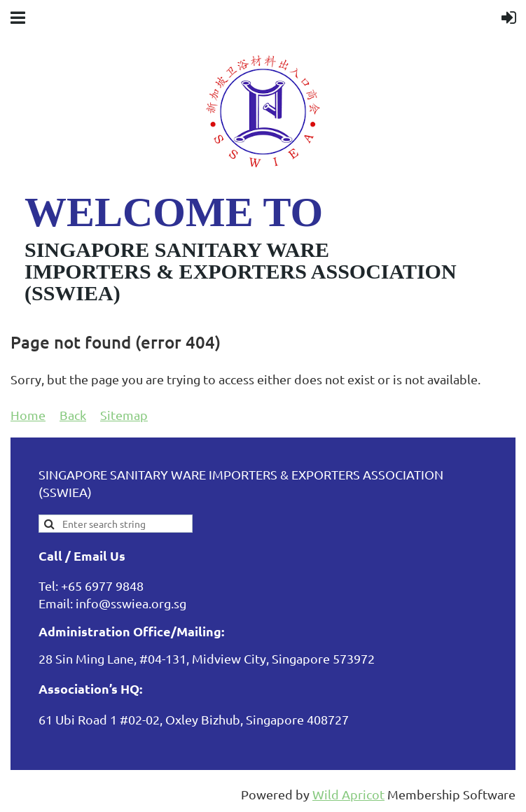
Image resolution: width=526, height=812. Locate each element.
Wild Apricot (348, 794)
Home (28, 415)
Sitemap (124, 415)
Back (73, 415)
